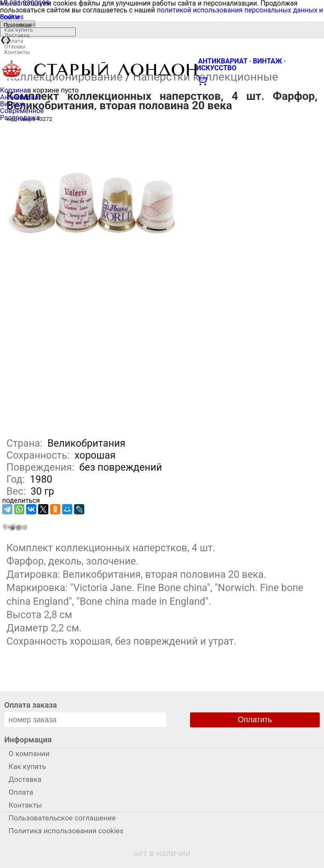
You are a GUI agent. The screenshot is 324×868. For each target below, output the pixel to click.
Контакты (17, 52)
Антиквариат (21, 97)
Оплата (14, 41)
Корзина (13, 90)
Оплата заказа (31, 705)
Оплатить (255, 720)
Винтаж (12, 104)
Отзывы (15, 47)
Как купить (19, 30)
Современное (22, 111)
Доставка (17, 35)
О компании (20, 24)
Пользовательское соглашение (62, 818)
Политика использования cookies (66, 831)
